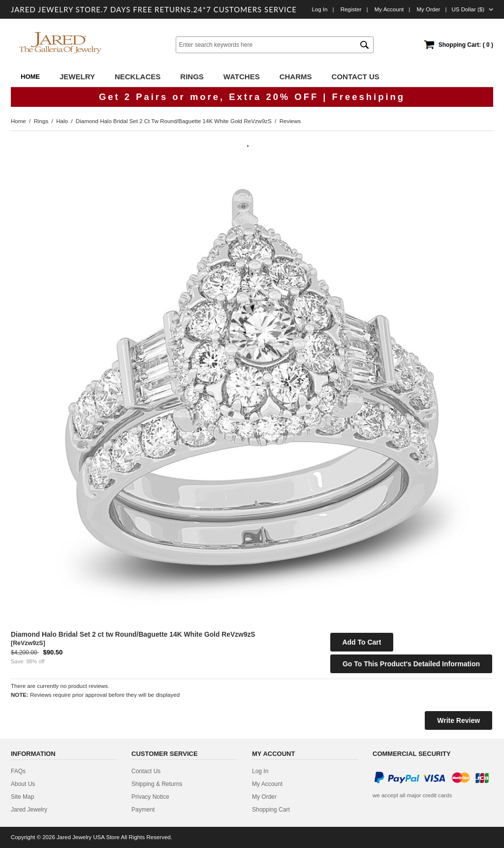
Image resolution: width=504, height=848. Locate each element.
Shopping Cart (271, 810)
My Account (389, 9)
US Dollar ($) (468, 9)
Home (30, 77)
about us (23, 784)
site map (22, 797)
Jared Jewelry (29, 810)
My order (428, 9)
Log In (319, 9)
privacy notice (150, 797)
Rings (41, 121)
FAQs (18, 771)
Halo (62, 121)
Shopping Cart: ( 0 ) (466, 45)
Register (351, 9)
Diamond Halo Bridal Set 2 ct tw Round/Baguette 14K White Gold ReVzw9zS (174, 121)
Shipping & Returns (157, 784)
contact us (146, 771)
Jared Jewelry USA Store (88, 837)
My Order (264, 797)
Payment (143, 810)
